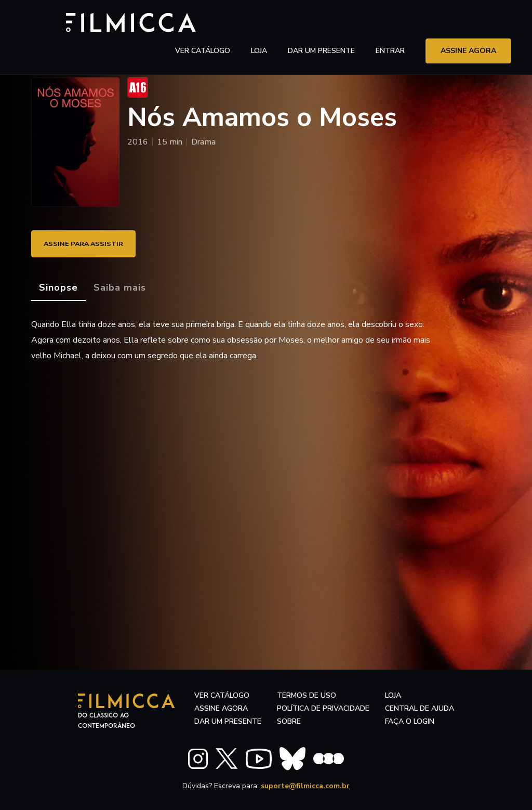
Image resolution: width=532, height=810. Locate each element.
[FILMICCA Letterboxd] (329, 757)
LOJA (259, 23)
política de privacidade (323, 708)
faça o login (410, 721)
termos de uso (307, 695)
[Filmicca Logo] (75, 22)
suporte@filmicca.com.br (305, 784)
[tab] (58, 288)
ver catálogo (203, 23)
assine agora (468, 23)
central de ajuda (420, 708)
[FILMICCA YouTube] (259, 757)
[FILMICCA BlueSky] (292, 757)
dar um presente (228, 721)
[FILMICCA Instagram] (198, 757)
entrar (390, 23)
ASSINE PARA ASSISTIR (88, 244)
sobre (289, 721)
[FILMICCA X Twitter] (227, 757)
